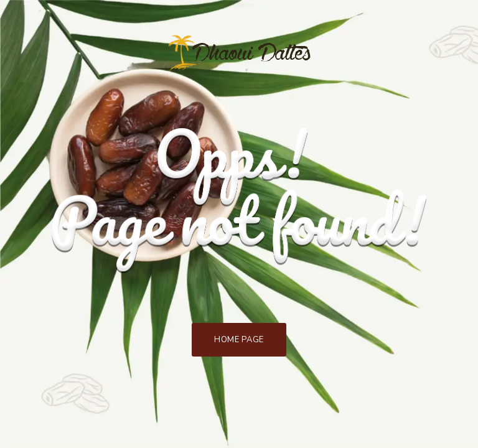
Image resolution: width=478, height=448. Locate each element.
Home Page (239, 340)
